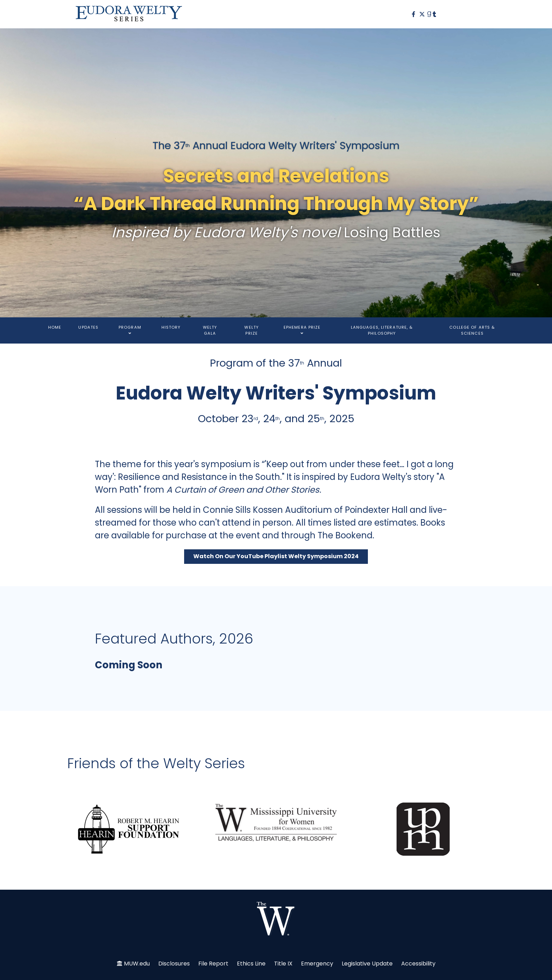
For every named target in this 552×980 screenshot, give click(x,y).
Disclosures (174, 964)
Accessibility (418, 964)
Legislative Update (367, 964)
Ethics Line (251, 964)
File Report (213, 964)
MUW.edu (137, 964)
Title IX (283, 964)
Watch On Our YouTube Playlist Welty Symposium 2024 (276, 556)
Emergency (317, 964)
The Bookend (345, 535)
